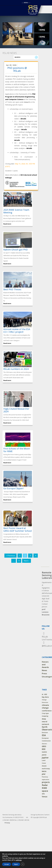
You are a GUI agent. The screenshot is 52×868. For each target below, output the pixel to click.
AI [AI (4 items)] (43, 694)
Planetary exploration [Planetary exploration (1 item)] (45, 778)
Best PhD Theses (12, 289)
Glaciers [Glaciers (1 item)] (44, 744)
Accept (7, 864)
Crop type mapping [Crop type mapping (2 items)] (45, 715)
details (23, 119)
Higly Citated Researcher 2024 (16, 410)
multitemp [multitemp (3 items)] (46, 769)
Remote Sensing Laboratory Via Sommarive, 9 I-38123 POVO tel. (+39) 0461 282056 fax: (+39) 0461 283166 (16, 817)
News (44, 670)
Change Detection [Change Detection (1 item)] (45, 701)
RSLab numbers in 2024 (16, 369)
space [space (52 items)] (45, 791)
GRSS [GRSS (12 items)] (44, 746)
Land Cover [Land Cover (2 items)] (44, 762)
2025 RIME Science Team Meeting (16, 211)
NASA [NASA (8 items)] (44, 771)
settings (19, 860)
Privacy (7, 823)
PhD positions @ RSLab (17, 69)
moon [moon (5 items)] (44, 766)
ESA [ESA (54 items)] (44, 735)
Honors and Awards (45, 665)
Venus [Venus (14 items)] (45, 797)
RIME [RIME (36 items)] (44, 788)
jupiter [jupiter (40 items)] (45, 758)
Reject (16, 864)
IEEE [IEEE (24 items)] (44, 749)
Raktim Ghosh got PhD (16, 250)
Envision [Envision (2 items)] (45, 733)
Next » (27, 561)
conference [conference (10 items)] (47, 711)
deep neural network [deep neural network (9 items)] (45, 721)
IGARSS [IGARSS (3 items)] (44, 752)
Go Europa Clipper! (13, 488)
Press (44, 674)
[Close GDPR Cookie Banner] (23, 864)
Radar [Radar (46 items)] (45, 785)
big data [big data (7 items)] (45, 697)
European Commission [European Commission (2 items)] (46, 739)
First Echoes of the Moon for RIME (17, 450)
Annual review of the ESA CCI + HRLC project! (17, 331)
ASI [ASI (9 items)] (46, 694)
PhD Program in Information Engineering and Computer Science (20, 97)
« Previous (10, 556)
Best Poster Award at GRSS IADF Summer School (18, 530)
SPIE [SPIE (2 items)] (43, 794)
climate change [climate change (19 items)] (45, 706)
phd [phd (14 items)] (44, 774)
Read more (7, 224)
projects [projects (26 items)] (46, 782)
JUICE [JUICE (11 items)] (44, 755)
